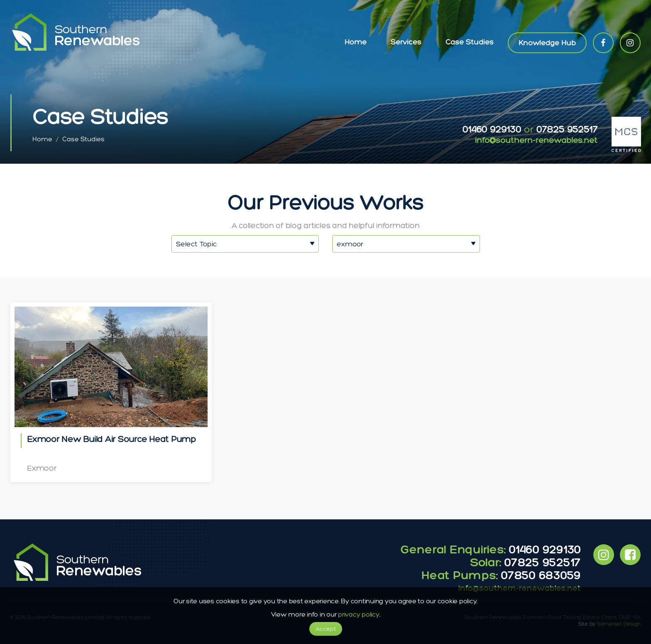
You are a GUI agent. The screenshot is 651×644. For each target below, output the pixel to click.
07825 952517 (567, 129)
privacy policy (359, 614)
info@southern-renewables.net (536, 140)
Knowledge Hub (547, 43)
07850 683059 (541, 575)
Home (356, 42)
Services (406, 42)
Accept (326, 629)
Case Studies (470, 42)
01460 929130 (492, 129)
